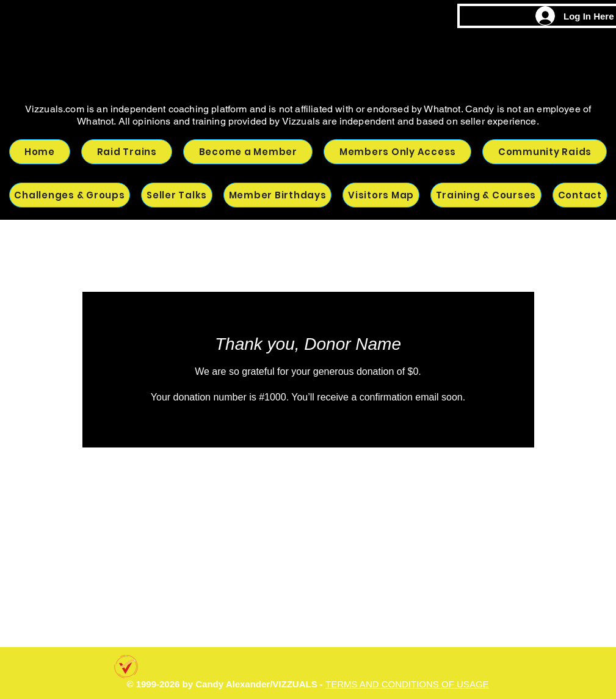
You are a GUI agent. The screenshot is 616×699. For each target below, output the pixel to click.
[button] (545, 152)
